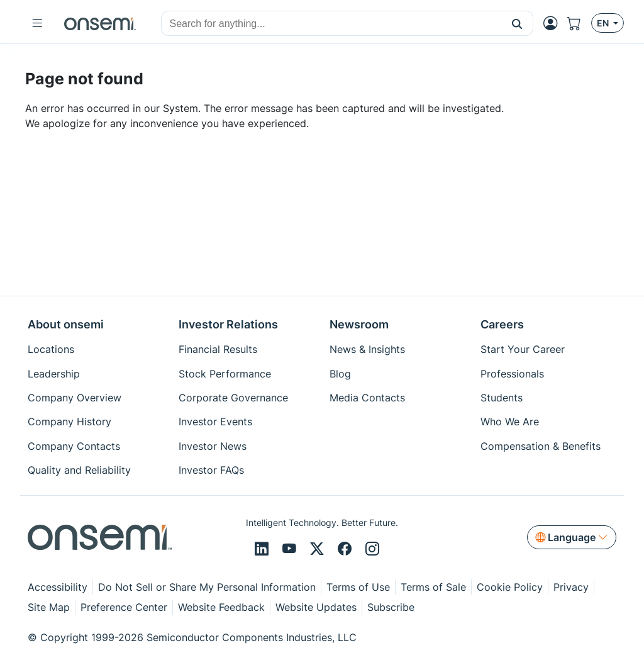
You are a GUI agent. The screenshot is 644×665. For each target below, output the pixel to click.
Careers (502, 324)
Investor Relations (228, 324)
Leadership (54, 374)
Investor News (213, 446)
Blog (340, 374)
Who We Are (510, 422)
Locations (51, 349)
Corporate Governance (233, 398)
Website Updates (316, 607)
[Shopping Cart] (579, 23)
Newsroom (359, 324)
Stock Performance (225, 374)
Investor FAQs (211, 470)
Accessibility (58, 587)
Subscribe (391, 607)
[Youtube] (291, 549)
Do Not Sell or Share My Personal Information (207, 587)
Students (502, 398)
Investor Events (215, 422)
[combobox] (331, 24)
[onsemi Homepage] (100, 23)
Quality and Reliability (79, 470)
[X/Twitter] (319, 549)
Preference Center (124, 607)
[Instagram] (372, 549)
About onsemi (66, 324)
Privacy (571, 587)
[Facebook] (347, 549)
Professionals (512, 374)
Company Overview (75, 398)
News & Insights (367, 349)
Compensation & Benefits (541, 446)
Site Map (49, 607)
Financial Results (218, 349)
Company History (69, 422)
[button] (517, 23)
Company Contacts (74, 446)
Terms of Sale (433, 587)
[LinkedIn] (264, 549)
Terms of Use (358, 587)
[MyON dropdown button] (554, 23)
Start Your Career (523, 349)
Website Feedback (221, 607)
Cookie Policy (510, 587)
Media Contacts (367, 398)
